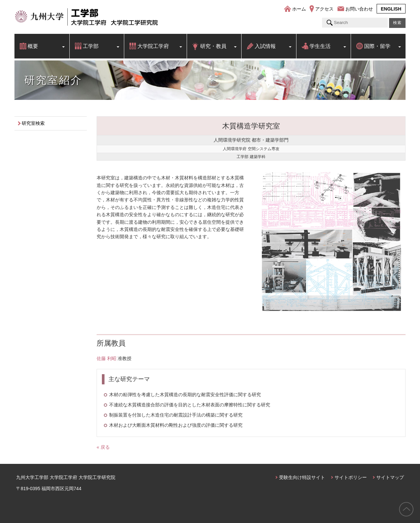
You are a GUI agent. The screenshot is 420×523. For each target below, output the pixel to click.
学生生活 (320, 46)
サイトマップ (390, 477)
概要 (33, 46)
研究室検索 (33, 123)
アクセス (324, 9)
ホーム (299, 9)
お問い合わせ (359, 9)
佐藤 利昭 (106, 358)
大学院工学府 (153, 46)
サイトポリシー (351, 477)
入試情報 (265, 46)
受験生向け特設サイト (302, 477)
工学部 (91, 46)
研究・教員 (213, 46)
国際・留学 (377, 46)
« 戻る (103, 447)
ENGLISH (391, 9)
